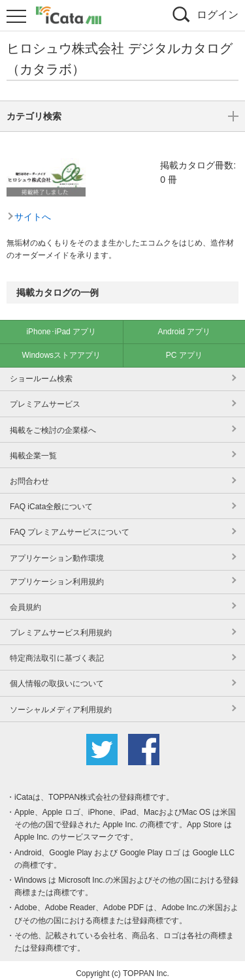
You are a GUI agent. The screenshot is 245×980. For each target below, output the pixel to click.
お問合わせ (29, 475)
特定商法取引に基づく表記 (57, 652)
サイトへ (33, 152)
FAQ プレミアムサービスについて (70, 526)
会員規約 (25, 601)
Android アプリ (184, 325)
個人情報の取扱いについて (57, 677)
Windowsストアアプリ (61, 349)
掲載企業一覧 (33, 449)
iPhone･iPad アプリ (61, 325)
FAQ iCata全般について (51, 500)
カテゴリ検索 (122, 233)
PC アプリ (184, 349)
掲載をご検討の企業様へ (53, 424)
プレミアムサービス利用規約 (61, 626)
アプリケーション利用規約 (57, 575)
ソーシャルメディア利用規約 (61, 703)
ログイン (218, 15)
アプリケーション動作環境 (57, 552)
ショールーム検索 (41, 372)
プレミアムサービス (45, 398)
